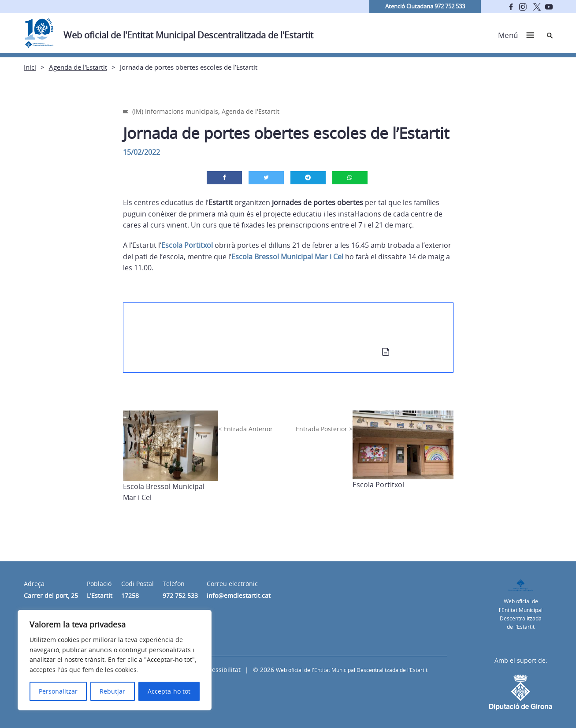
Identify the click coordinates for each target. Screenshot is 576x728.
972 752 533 (180, 595)
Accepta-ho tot (169, 691)
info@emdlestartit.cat (239, 595)
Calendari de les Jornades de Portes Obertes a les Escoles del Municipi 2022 (253, 353)
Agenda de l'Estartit (78, 67)
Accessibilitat (221, 670)
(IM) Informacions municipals (175, 111)
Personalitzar (58, 691)
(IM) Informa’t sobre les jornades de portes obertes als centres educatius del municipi (270, 333)
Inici (30, 67)
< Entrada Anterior (245, 429)
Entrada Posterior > (324, 429)
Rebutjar (112, 691)
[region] (115, 660)
